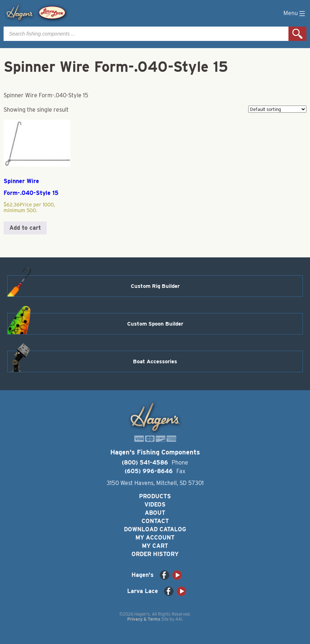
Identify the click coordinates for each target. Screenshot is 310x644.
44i (179, 619)
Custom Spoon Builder (155, 324)
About (155, 513)
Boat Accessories (155, 361)
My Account (155, 538)
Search (297, 34)
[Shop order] (277, 109)
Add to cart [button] (25, 228)
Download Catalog (155, 529)
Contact (155, 521)
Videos (155, 505)
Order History (155, 554)
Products (155, 496)
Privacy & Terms (144, 619)
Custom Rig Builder (155, 286)
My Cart (155, 546)
